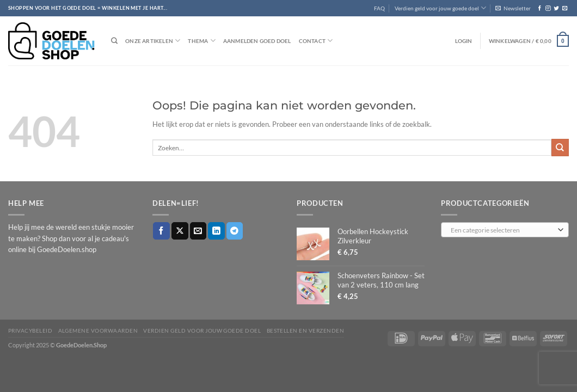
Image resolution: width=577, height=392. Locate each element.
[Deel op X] (180, 231)
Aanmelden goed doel (257, 41)
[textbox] (503, 230)
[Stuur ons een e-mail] (565, 8)
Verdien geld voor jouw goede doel (440, 8)
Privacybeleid (30, 330)
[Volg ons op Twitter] (556, 8)
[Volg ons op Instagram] (548, 8)
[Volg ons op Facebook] (540, 8)
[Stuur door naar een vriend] (198, 231)
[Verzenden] (560, 147)
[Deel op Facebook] (161, 231)
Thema (201, 41)
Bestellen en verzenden (306, 330)
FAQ (379, 8)
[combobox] (505, 230)
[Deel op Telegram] (235, 231)
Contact (316, 41)
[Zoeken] (114, 41)
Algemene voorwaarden (98, 330)
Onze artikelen (153, 41)
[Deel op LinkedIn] (216, 231)
